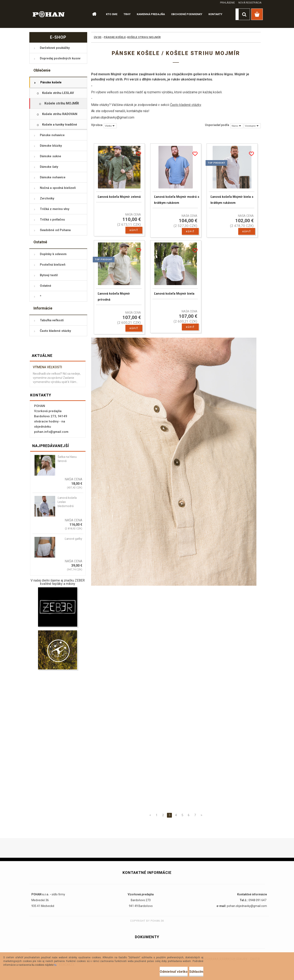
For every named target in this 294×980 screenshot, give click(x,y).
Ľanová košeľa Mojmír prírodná (114, 302)
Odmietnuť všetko (158, 972)
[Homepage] (93, 14)
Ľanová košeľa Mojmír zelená (119, 199)
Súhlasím (191, 972)
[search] (244, 14)
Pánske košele (115, 37)
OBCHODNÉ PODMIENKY (187, 14)
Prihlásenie (227, 3)
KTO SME (112, 14)
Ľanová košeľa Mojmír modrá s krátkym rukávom (177, 202)
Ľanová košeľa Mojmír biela (174, 299)
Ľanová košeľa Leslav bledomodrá (67, 502)
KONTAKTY (215, 14)
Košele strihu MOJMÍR (144, 37)
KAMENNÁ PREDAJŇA (151, 14)
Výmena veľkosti (47, 367)
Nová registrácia (250, 3)
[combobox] (237, 126)
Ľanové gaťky (73, 539)
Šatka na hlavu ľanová (67, 459)
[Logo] (49, 14)
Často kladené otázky (186, 105)
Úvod (98, 37)
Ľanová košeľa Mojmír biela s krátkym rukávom (232, 202)
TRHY (127, 14)
